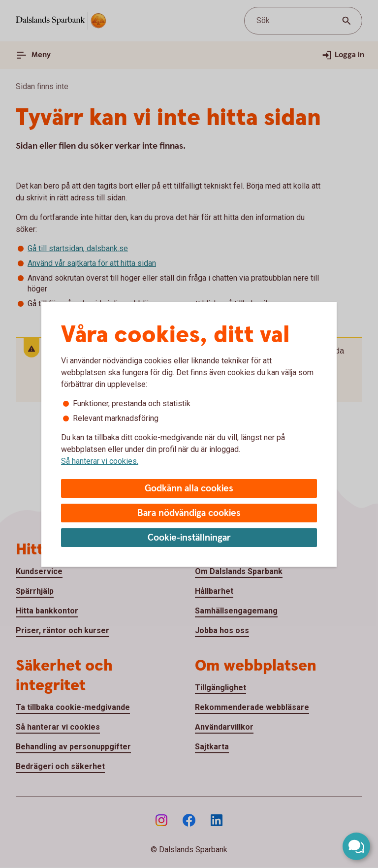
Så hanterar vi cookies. (100, 461)
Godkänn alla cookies (189, 489)
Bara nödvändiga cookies (189, 513)
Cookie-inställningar (189, 538)
